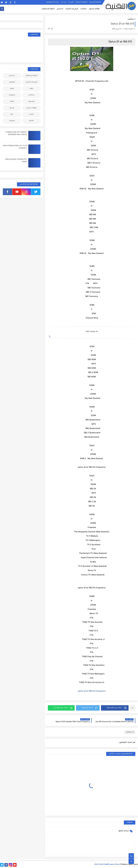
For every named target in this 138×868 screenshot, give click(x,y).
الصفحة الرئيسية (95, 2)
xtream (12, 121)
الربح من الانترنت (72, 9)
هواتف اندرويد (94, 9)
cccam (31, 114)
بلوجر (31, 89)
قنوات (12, 102)
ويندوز (12, 108)
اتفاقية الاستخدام (82, 2)
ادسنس (60, 9)
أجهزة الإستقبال (48, 9)
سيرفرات (12, 95)
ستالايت (83, 9)
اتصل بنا (71, 2)
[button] (115, 708)
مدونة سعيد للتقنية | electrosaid (107, 864)
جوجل (12, 89)
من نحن (64, 2)
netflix (31, 121)
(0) (50, 29)
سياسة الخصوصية (53, 2)
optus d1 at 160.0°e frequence (92, 691)
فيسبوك (31, 102)
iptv (12, 114)
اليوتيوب (12, 82)
